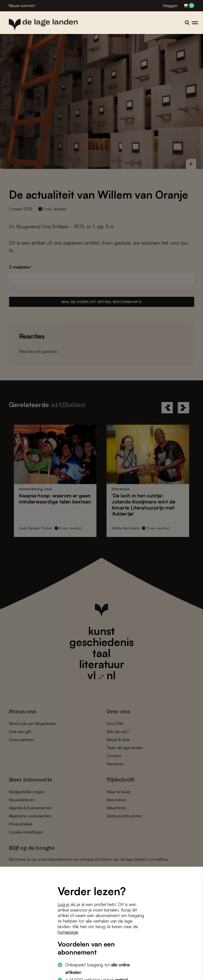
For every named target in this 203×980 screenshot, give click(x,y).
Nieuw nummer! (22, 6)
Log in (63, 904)
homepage (68, 932)
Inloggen (170, 6)
